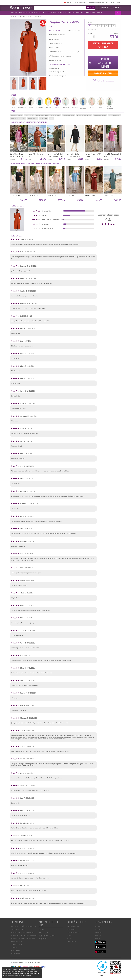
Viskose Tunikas (32, 118)
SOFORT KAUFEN (103, 73)
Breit (51, 118)
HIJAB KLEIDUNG (23, 13)
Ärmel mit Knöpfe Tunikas (18, 118)
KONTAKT (42, 930)
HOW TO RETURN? (16, 941)
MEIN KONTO (105, 8)
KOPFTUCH (32, 13)
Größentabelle (92, 30)
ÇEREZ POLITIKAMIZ (17, 944)
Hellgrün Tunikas (109, 195)
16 (106, 26)
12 (100, 26)
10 (96, 26)
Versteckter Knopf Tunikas (84, 115)
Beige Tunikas (52, 195)
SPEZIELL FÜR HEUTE (103, 45)
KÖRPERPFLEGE (71, 941)
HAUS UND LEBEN (90, 13)
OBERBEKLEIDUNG (41, 13)
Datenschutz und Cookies (15, 975)
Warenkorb (117, 8)
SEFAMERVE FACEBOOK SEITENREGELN (23, 938)
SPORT (78, 13)
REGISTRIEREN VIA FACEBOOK (96, 3)
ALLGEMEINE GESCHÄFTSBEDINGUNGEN (23, 926)
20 (114, 26)
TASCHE (69, 938)
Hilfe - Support (43, 933)
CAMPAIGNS (15, 947)
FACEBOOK (98, 926)
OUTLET (118, 13)
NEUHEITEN (14, 13)
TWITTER (97, 929)
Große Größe (43, 118)
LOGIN (75, 3)
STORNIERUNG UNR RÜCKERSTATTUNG (23, 932)
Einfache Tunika (29, 115)
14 (103, 26)
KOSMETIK (99, 13)
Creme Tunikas (33, 195)
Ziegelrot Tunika (56, 115)
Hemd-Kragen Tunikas (42, 115)
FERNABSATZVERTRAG (18, 929)
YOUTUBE (98, 938)
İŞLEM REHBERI (15, 951)
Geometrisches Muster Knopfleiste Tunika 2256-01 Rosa (18, 156)
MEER (83, 13)
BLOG (108, 3)
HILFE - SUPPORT (116, 3)
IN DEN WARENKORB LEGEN (105, 63)
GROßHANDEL (43, 939)
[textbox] (58, 8)
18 (110, 26)
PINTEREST (98, 935)
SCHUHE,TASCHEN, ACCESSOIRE (66, 13)
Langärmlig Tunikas (114, 115)
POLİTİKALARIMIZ (16, 954)
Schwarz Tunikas (15, 195)
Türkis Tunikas (71, 195)
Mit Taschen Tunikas (69, 115)
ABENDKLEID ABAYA (73, 932)
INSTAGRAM (98, 932)
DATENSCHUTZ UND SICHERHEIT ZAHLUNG (24, 935)
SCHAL (69, 935)
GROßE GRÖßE (52, 13)
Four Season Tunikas (100, 115)
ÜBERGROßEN (71, 929)
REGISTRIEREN (82, 3)
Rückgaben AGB (75, 31)
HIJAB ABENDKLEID (73, 926)
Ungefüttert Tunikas (16, 115)
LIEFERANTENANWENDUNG (47, 936)
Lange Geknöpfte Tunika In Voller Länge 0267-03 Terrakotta (37, 156)
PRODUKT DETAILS (55, 31)
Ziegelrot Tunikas (90, 195)
